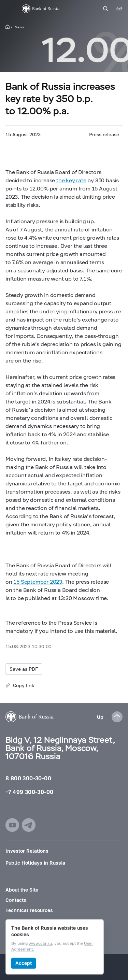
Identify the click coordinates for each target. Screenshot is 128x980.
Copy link (24, 685)
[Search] (110, 9)
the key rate (71, 180)
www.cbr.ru (40, 944)
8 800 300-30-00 (28, 778)
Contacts (16, 900)
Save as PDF (24, 669)
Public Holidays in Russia (35, 863)
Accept (24, 963)
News (19, 27)
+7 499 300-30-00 (29, 792)
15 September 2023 (38, 581)
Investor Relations (27, 851)
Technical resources (29, 910)
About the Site (22, 890)
